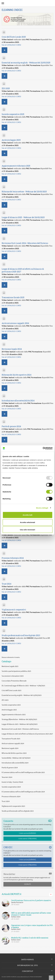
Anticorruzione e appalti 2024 (13, 743)
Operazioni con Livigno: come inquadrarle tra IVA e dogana (32, 926)
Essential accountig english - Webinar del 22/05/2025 (22, 695)
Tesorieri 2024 (7, 777)
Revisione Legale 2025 (10, 666)
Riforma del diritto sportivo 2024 (14, 753)
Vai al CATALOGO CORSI (11, 45)
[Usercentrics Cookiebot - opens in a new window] (43, 449)
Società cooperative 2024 (11, 787)
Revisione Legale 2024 (10, 748)
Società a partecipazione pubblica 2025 (16, 671)
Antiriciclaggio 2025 (9, 710)
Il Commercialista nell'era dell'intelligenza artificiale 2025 (23, 772)
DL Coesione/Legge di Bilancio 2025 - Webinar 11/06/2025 (23, 686)
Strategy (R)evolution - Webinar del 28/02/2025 (19, 719)
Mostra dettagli (42, 508)
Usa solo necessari (28, 530)
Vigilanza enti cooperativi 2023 (13, 806)
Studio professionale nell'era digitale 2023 (18, 811)
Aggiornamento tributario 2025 (14, 715)
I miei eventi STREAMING (27, 839)
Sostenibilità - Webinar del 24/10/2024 (16, 758)
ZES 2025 (5, 700)
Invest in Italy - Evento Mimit (12, 782)
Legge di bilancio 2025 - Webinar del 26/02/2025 (20, 724)
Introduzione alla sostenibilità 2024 (15, 763)
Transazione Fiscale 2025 (11, 739)
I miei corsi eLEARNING (27, 833)
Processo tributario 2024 (11, 797)
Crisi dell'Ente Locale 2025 (11, 690)
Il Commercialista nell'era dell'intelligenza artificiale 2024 (23, 792)
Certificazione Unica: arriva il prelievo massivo (31, 900)
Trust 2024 (6, 801)
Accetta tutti (27, 515)
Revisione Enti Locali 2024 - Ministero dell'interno (20, 729)
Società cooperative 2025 (11, 705)
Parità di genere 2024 (10, 768)
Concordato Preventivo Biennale (14, 681)
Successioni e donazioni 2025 (13, 676)
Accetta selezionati (27, 522)
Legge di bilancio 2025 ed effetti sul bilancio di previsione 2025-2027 (27, 734)
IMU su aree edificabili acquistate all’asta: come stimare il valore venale (31, 914)
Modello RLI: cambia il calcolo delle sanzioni (30, 938)
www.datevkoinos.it (23, 977)
